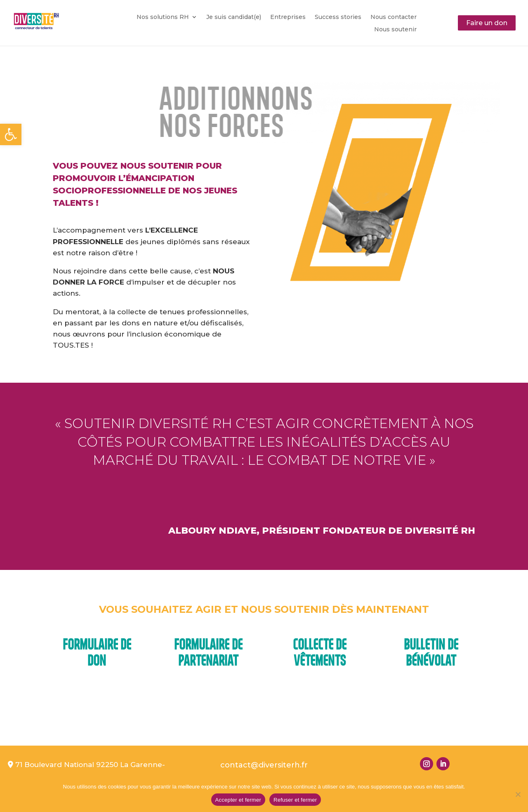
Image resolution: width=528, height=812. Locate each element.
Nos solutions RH (163, 17)
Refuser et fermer (295, 800)
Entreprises (288, 17)
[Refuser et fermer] (518, 794)
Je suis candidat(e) (234, 17)
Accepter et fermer (238, 800)
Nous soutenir (395, 30)
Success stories (338, 17)
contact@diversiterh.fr (264, 765)
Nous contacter (394, 17)
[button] (11, 134)
